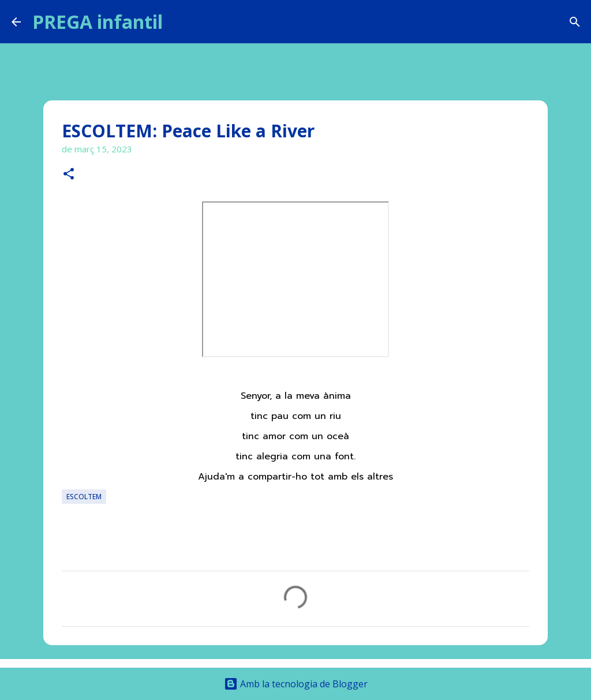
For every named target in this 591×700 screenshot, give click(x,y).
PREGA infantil (98, 22)
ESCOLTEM (84, 497)
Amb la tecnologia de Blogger (296, 684)
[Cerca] (179, 22)
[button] (69, 175)
